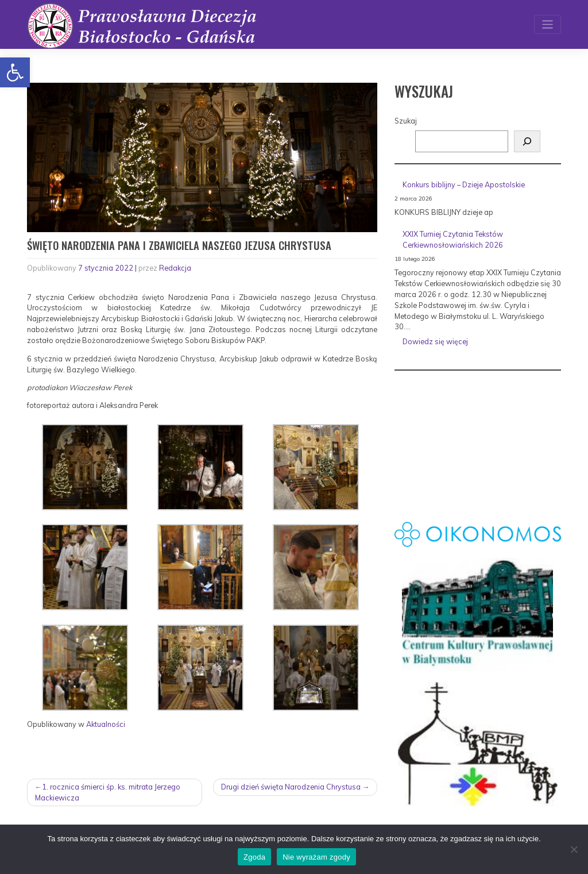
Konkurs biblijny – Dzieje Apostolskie (464, 184)
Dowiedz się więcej (475, 343)
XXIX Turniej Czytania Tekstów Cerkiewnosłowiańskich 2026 (453, 239)
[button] (15, 72)
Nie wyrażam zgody (316, 857)
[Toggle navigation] (548, 24)
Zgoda (254, 857)
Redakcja (175, 268)
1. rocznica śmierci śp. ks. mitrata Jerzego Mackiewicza (108, 792)
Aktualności (106, 724)
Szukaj (406, 121)
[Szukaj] (527, 141)
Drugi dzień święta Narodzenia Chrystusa (291, 787)
